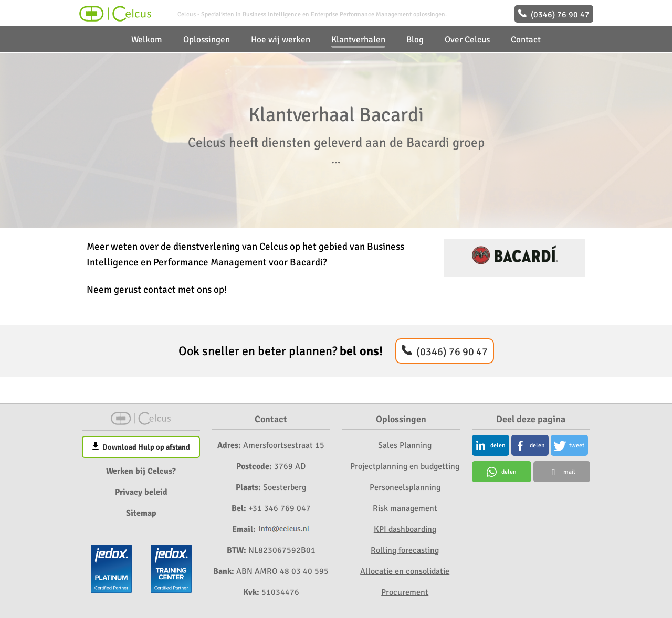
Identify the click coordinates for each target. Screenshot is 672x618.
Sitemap (141, 513)
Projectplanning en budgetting (405, 466)
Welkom (147, 40)
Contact (526, 40)
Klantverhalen (358, 40)
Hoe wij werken (281, 40)
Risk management (405, 508)
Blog (415, 40)
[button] (491, 445)
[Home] (114, 19)
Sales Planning (405, 445)
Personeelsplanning (405, 487)
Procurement (405, 592)
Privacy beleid (141, 492)
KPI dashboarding (405, 529)
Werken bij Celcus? (141, 471)
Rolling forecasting (405, 550)
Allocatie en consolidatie (405, 571)
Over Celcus (467, 40)
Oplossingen (207, 40)
